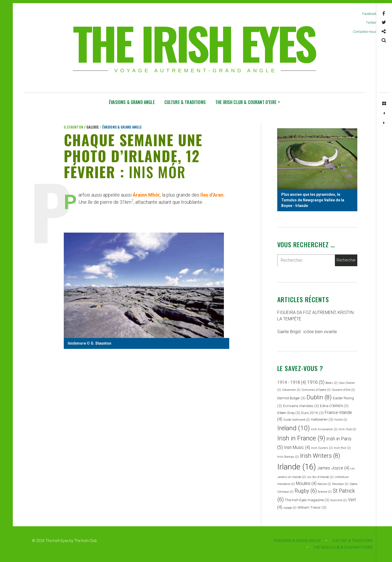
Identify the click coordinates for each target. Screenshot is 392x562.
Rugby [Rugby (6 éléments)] (306, 491)
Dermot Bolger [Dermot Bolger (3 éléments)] (291, 398)
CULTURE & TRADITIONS (185, 102)
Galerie (93, 127)
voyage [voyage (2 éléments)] (290, 508)
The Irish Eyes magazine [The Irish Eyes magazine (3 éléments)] (307, 500)
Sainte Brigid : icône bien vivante (307, 332)
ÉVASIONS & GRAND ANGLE (132, 102)
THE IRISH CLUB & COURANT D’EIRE (248, 102)
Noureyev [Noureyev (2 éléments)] (340, 484)
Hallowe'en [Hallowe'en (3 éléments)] (322, 419)
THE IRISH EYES (194, 43)
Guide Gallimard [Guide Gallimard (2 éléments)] (297, 420)
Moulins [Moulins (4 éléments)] (306, 483)
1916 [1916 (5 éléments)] (316, 382)
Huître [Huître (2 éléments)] (341, 420)
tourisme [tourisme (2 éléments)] (339, 500)
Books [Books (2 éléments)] (332, 383)
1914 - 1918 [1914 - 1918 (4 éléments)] (292, 382)
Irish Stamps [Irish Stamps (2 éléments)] (288, 457)
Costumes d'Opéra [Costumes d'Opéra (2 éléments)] (316, 390)
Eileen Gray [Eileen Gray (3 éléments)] (289, 413)
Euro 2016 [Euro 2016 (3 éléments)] (312, 413)
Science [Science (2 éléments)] (325, 492)
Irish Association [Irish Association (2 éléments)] (324, 429)
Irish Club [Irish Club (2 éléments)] (347, 429)
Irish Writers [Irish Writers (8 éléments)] (320, 456)
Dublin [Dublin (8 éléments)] (319, 397)
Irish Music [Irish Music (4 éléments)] (297, 447)
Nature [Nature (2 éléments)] (324, 484)
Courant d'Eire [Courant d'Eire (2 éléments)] (343, 390)
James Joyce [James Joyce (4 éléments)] (333, 468)
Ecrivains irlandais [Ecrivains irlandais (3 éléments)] (301, 406)
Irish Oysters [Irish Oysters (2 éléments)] (322, 448)
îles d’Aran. (213, 195)
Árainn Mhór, (147, 195)
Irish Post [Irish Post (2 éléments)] (342, 448)
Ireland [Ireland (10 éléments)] (294, 428)
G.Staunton (74, 127)
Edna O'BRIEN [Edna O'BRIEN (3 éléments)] (334, 406)
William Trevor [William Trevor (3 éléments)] (312, 507)
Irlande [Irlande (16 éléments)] (297, 467)
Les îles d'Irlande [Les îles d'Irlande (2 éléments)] (320, 477)
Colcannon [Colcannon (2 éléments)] (291, 390)
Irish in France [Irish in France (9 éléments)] (301, 438)
